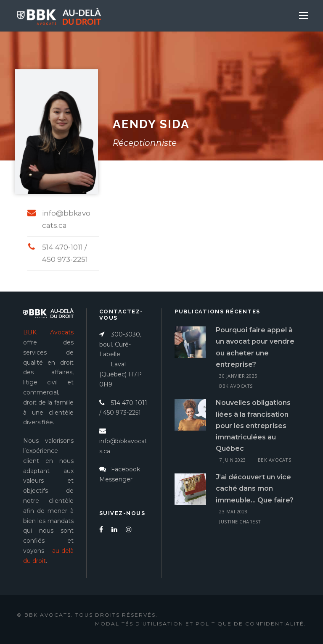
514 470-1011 (123, 403)
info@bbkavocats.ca (123, 441)
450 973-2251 (122, 413)
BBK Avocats (236, 386)
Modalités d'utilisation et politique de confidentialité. (201, 624)
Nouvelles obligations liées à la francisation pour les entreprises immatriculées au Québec (253, 426)
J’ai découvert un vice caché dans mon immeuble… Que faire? (255, 488)
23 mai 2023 (233, 511)
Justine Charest (240, 522)
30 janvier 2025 (238, 376)
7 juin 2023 (233, 460)
